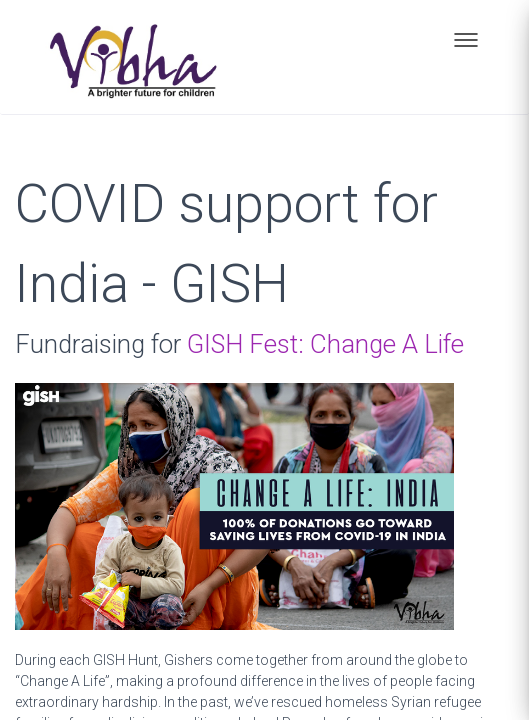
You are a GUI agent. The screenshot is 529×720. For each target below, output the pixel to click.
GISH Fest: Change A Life (325, 344)
